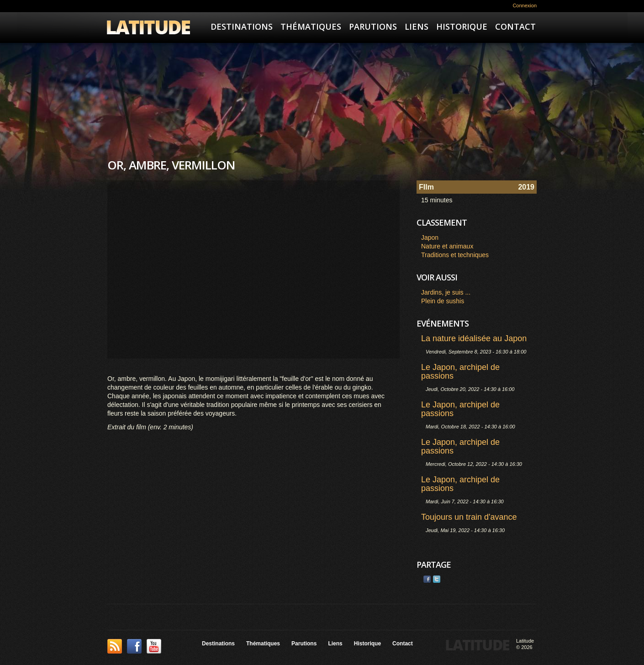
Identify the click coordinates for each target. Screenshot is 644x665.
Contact (515, 26)
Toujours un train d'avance (469, 517)
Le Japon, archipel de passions (460, 372)
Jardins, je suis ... (446, 292)
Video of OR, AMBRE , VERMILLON (253, 269)
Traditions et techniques (455, 255)
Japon (430, 237)
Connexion (525, 5)
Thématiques (311, 26)
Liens (417, 26)
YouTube (154, 646)
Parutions (373, 26)
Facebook (427, 579)
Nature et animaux (447, 246)
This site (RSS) (115, 646)
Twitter (437, 579)
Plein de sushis (443, 301)
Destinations (242, 26)
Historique (462, 26)
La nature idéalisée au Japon (474, 338)
